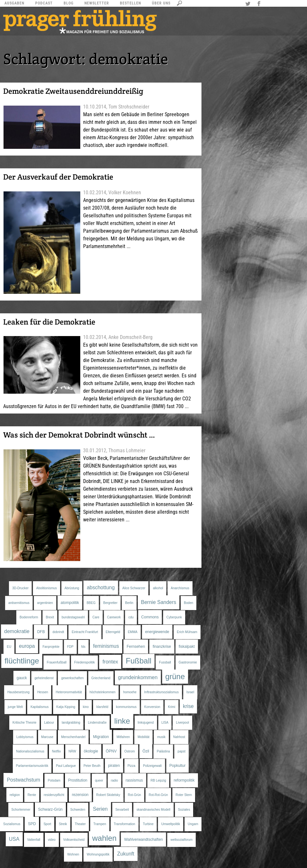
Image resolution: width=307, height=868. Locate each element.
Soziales (184, 810)
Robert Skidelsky (108, 795)
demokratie (17, 631)
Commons (150, 617)
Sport (47, 824)
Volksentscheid (74, 840)
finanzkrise (162, 647)
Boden (189, 603)
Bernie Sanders (159, 602)
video (52, 840)
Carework (114, 617)
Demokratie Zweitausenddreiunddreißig (73, 91)
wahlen (104, 838)
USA (14, 839)
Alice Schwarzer (134, 588)
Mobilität (143, 737)
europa (27, 646)
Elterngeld (113, 632)
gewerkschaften (72, 678)
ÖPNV (111, 751)
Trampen (100, 824)
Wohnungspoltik (98, 854)
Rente (32, 795)
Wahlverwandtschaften (143, 840)
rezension (80, 795)
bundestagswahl (73, 617)
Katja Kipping (66, 707)
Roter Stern (184, 795)
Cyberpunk (174, 617)
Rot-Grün (134, 795)
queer (99, 780)
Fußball (138, 661)
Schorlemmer (21, 810)
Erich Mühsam (187, 632)
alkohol (158, 588)
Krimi (172, 707)
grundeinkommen (138, 677)
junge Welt (15, 707)
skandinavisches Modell (153, 810)
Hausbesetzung (19, 692)
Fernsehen (136, 647)
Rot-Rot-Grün (158, 795)
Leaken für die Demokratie (49, 322)
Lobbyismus (25, 737)
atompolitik (70, 603)
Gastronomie (188, 662)
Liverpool (182, 723)
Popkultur (178, 766)
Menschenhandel (73, 737)
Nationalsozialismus (30, 751)
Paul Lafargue (66, 766)
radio (114, 780)
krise (188, 706)
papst (181, 751)
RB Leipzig (158, 780)
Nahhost (179, 737)
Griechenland (101, 678)
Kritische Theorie (24, 723)
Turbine (148, 824)
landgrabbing (71, 723)
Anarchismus (180, 588)
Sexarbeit (122, 810)
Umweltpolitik (171, 824)
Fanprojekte (51, 647)
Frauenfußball (57, 662)
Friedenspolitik (84, 662)
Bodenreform (29, 617)
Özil (146, 751)
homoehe (130, 692)
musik (161, 737)
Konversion (152, 707)
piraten (114, 766)
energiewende (157, 632)
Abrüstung (72, 588)
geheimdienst (44, 678)
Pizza (131, 766)
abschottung (101, 587)
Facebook (260, 4)
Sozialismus (12, 824)
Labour (49, 723)
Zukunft (126, 854)
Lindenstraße (97, 723)
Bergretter (110, 603)
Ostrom (130, 751)
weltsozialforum (181, 840)
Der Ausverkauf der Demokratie (58, 177)
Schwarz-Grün (50, 809)
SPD (32, 824)
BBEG (91, 603)
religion (15, 795)
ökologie (91, 751)
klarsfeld (102, 707)
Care (96, 617)
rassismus (134, 780)
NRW (72, 751)
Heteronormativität (69, 692)
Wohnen (73, 854)
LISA (165, 723)
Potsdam (54, 780)
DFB (41, 632)
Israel (190, 692)
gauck (22, 678)
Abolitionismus (46, 588)
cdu (131, 617)
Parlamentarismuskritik (32, 766)
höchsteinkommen (102, 692)
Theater (80, 824)
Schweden (78, 810)
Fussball (165, 662)
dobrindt (58, 632)
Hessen (43, 692)
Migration (101, 737)
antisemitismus (19, 603)
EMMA (133, 632)
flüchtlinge (22, 661)
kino (86, 707)
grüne (175, 676)
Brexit (50, 617)
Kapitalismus (39, 707)
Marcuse (47, 737)
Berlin (129, 603)
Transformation (125, 824)
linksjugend (146, 723)
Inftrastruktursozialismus (161, 692)
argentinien (45, 603)
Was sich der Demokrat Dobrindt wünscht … (79, 435)
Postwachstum (23, 780)
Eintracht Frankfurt (85, 632)
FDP (70, 647)
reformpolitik (184, 780)
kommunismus (126, 707)
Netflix (57, 751)
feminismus (106, 646)
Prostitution (78, 780)
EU (9, 647)
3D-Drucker (20, 588)
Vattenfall (34, 840)
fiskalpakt (187, 647)
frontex (110, 662)
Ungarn (193, 824)
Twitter (249, 4)
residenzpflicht (54, 795)
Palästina (163, 751)
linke (122, 721)
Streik (63, 824)
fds (83, 647)
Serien (100, 809)
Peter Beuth (92, 766)
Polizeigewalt (152, 766)
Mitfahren (123, 737)
